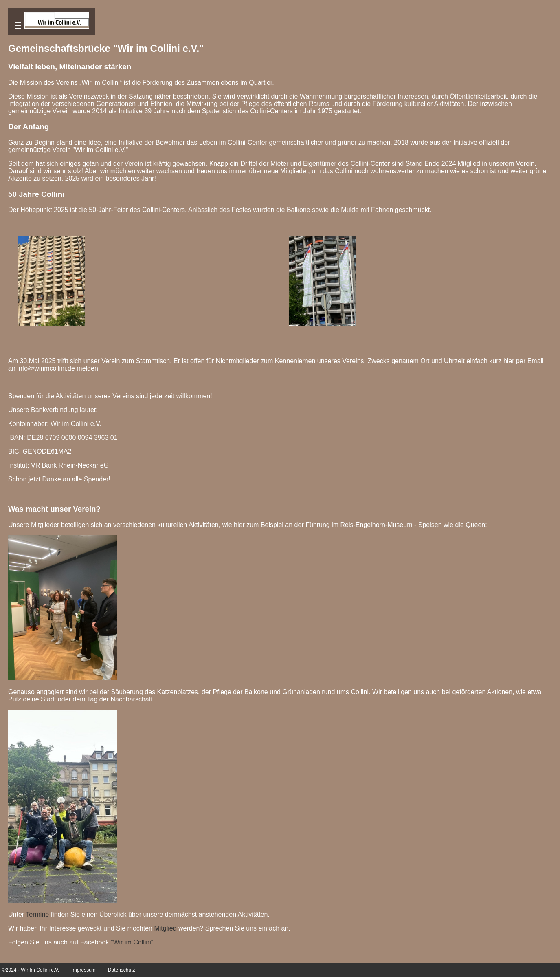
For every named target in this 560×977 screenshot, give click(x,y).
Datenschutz (122, 970)
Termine (37, 914)
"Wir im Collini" (132, 942)
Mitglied (165, 928)
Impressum (83, 970)
